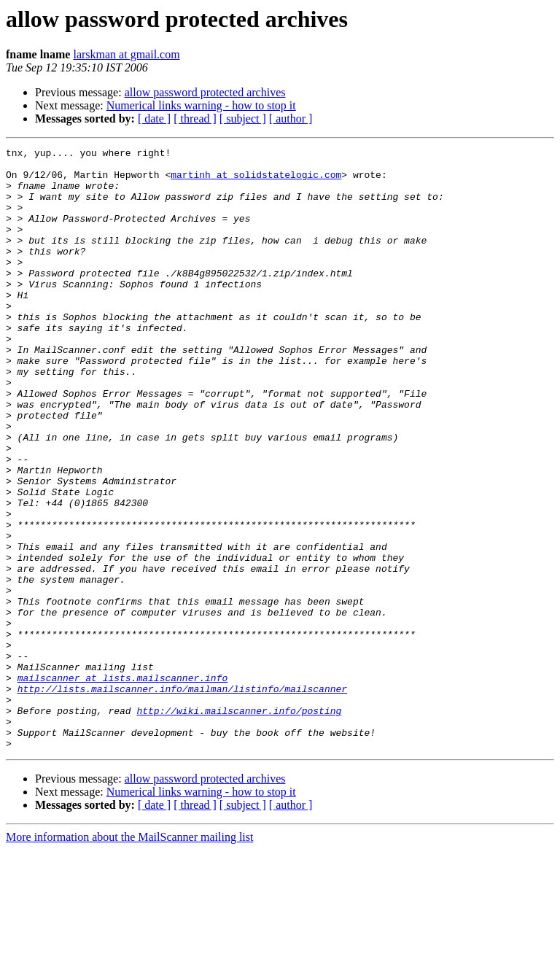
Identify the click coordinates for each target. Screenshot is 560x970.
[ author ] (291, 119)
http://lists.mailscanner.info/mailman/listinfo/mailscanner (182, 798)
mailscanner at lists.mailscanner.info (123, 785)
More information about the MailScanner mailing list (129, 957)
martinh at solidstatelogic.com (256, 181)
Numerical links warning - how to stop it (201, 105)
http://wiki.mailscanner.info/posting (239, 824)
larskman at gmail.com (126, 54)
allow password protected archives (205, 92)
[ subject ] (243, 119)
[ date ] (154, 119)
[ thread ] (195, 119)
